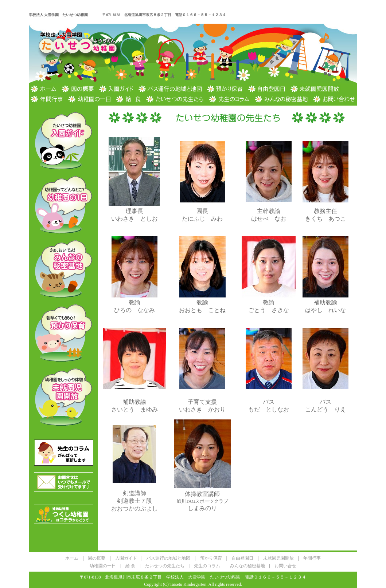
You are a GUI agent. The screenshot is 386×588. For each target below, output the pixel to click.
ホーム (72, 558)
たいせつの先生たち (165, 566)
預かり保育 (211, 558)
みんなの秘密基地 (247, 566)
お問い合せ (285, 566)
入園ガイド (126, 558)
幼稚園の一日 (103, 566)
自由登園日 (242, 558)
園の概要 (97, 558)
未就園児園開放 (278, 558)
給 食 (130, 566)
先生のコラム (207, 566)
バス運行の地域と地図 (168, 558)
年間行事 (312, 558)
